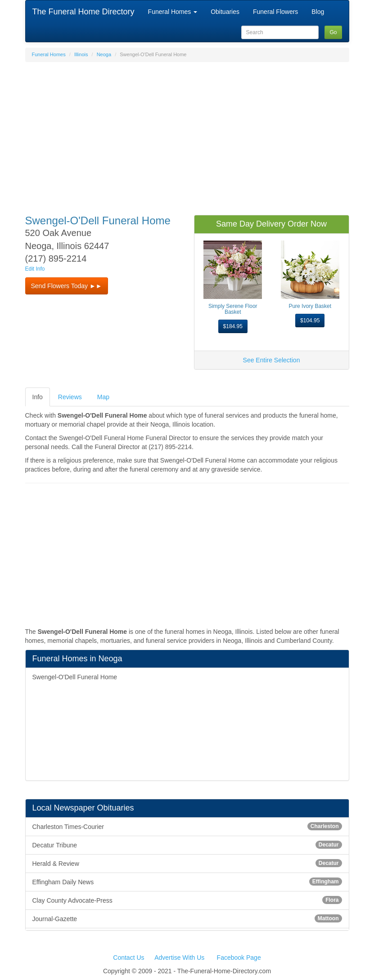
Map (103, 397)
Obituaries (225, 12)
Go (333, 32)
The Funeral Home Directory (83, 12)
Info (38, 397)
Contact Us (128, 958)
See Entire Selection (272, 360)
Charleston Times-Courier (187, 826)
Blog (318, 12)
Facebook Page (239, 958)
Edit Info (35, 269)
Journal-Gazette (187, 918)
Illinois (81, 54)
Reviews (70, 397)
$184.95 (233, 326)
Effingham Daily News (187, 882)
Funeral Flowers (275, 12)
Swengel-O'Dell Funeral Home (75, 677)
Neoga (104, 54)
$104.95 (310, 321)
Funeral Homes (173, 12)
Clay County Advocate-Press (187, 900)
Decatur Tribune (187, 845)
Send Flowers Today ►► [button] (67, 286)
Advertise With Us (179, 958)
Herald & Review (187, 863)
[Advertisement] (187, 134)
